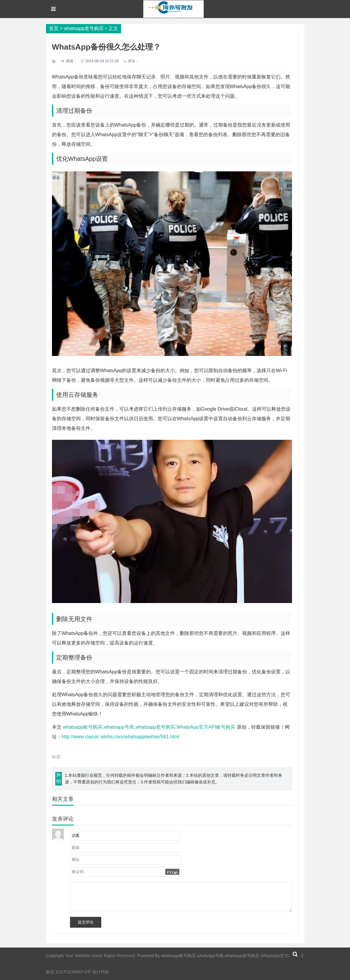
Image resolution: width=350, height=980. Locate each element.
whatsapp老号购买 (84, 28)
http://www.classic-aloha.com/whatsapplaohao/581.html (120, 737)
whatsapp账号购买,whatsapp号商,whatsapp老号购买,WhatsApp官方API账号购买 (149, 727)
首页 (54, 28)
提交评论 (86, 922)
